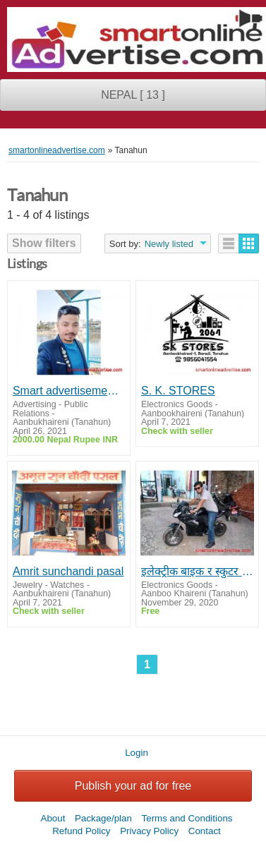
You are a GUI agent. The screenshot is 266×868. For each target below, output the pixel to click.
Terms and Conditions (187, 818)
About (53, 818)
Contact (205, 831)
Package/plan (103, 818)
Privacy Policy (149, 831)
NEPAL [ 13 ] (133, 95)
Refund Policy (81, 831)
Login (137, 753)
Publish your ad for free (133, 786)
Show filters (44, 243)
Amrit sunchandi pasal (68, 571)
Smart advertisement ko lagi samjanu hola (69, 391)
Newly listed (169, 244)
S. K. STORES (178, 391)
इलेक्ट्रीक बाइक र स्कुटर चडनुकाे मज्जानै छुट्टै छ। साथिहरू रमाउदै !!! (197, 571)
